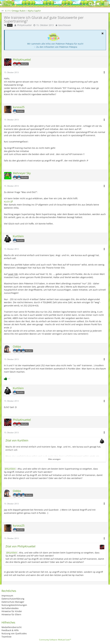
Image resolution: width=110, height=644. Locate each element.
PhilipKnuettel (24, 25)
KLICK (7, 202)
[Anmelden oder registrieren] (98, 4)
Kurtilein (11, 469)
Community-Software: (55, 640)
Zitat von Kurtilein (17, 440)
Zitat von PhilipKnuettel (20, 546)
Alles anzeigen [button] (54, 459)
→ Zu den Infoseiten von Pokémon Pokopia (55, 47)
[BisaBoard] (7, 4)
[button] (106, 4)
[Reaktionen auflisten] (7, 378)
